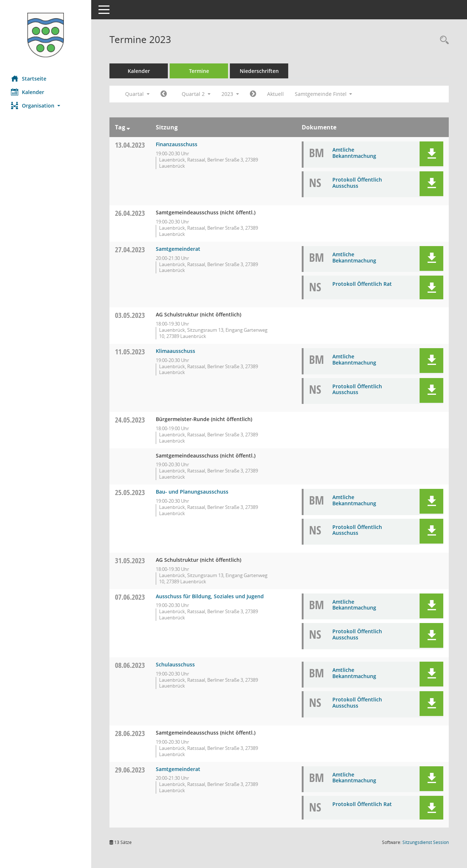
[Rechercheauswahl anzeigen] (443, 40)
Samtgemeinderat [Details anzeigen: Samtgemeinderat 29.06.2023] (178, 769)
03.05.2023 (130, 315)
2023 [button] (230, 94)
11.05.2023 (130, 352)
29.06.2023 (130, 770)
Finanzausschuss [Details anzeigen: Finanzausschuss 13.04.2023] (177, 144)
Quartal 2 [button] (196, 94)
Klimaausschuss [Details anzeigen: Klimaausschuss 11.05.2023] (175, 351)
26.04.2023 (130, 213)
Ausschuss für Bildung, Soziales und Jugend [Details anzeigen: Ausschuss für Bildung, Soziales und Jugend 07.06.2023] (210, 596)
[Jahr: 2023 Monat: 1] (164, 94)
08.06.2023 (130, 665)
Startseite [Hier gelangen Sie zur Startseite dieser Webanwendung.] (29, 78)
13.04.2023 (130, 145)
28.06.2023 (130, 733)
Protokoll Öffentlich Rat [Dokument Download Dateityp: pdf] (362, 284)
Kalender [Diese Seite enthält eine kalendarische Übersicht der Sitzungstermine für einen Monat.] (28, 92)
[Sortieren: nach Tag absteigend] (128, 127)
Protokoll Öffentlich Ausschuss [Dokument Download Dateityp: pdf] (357, 183)
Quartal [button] (137, 94)
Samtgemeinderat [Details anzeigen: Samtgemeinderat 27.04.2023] (178, 249)
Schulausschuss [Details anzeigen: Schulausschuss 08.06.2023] (175, 664)
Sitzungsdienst (426, 842)
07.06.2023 (130, 597)
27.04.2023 (130, 250)
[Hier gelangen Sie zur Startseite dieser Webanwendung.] (46, 35)
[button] (46, 106)
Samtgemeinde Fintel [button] (324, 94)
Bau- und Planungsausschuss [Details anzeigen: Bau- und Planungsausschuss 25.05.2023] (192, 492)
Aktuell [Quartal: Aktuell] (275, 94)
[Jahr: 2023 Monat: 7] (253, 94)
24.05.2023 (130, 420)
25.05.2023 (130, 492)
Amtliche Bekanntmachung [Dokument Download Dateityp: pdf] (354, 153)
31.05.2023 (130, 560)
